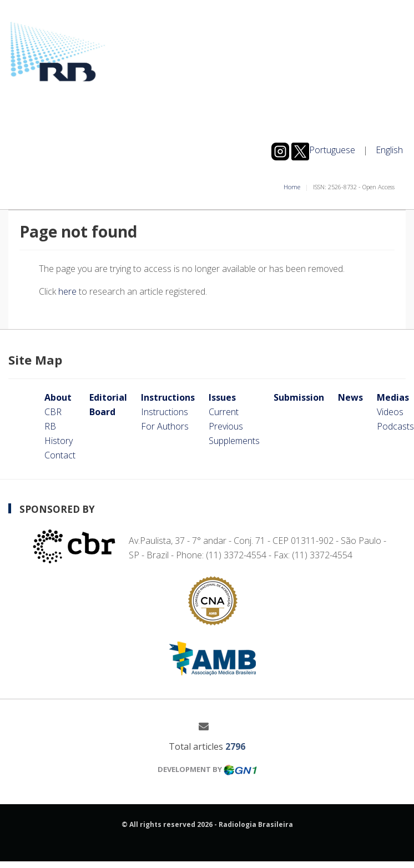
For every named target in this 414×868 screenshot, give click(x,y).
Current (224, 412)
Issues (222, 397)
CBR (53, 412)
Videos (390, 412)
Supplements (234, 441)
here (67, 291)
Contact (60, 455)
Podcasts (395, 426)
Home (292, 187)
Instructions (168, 397)
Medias (393, 397)
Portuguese (332, 150)
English (389, 150)
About (58, 397)
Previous (226, 426)
